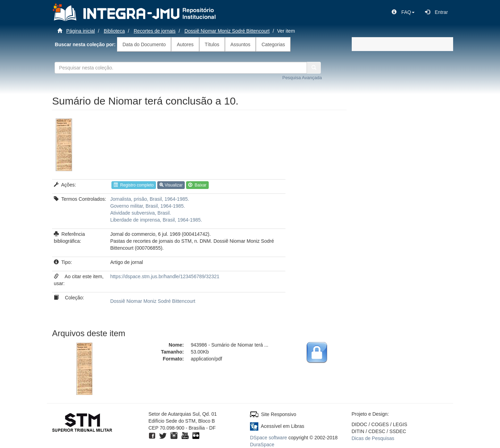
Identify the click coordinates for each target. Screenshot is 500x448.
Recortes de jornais (155, 31)
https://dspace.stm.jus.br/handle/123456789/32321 (165, 276)
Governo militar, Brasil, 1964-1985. (148, 206)
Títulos (212, 44)
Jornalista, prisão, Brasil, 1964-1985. (149, 199)
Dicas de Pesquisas (373, 438)
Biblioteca (114, 31)
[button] (403, 12)
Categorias (273, 44)
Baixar (197, 185)
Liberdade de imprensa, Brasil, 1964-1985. (156, 220)
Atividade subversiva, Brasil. (140, 213)
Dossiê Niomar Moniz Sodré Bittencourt (227, 31)
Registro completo (134, 185)
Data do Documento (144, 44)
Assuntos (241, 44)
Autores (185, 44)
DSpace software (269, 438)
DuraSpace (262, 445)
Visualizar (171, 185)
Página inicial (81, 31)
